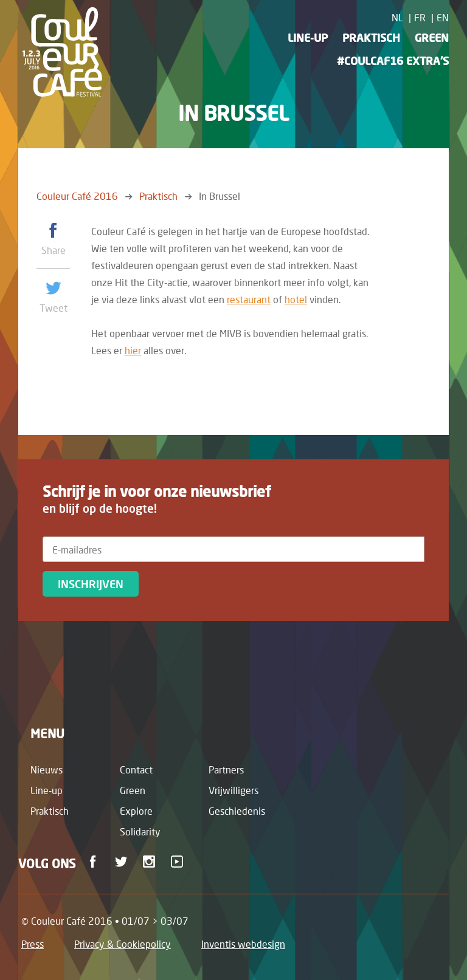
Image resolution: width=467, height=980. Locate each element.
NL (397, 17)
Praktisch (371, 38)
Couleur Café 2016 (77, 196)
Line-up (308, 38)
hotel (296, 299)
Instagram (151, 862)
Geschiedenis (237, 811)
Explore (136, 811)
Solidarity (140, 831)
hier (133, 350)
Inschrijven (91, 584)
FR (420, 17)
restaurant (249, 299)
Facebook (95, 862)
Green (432, 38)
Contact (136, 769)
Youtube (179, 862)
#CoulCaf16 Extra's (393, 61)
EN (443, 17)
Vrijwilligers (233, 790)
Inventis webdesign (243, 944)
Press (33, 944)
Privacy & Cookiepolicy (123, 944)
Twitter (123, 862)
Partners (226, 769)
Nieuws (47, 769)
